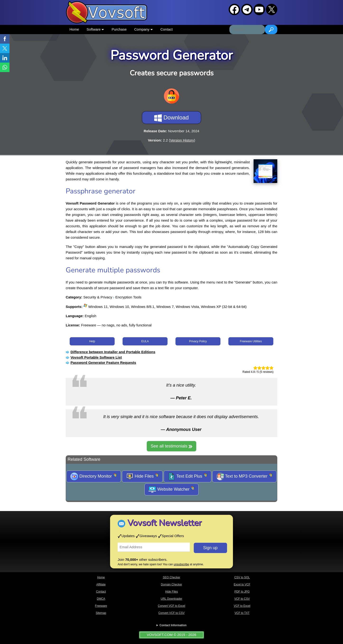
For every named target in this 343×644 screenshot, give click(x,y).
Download (171, 118)
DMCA (101, 599)
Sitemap (101, 613)
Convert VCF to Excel (171, 606)
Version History (182, 140)
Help (92, 341)
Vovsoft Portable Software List (96, 357)
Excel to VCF (242, 585)
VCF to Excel (242, 606)
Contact (167, 29)
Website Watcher (171, 489)
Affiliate (101, 585)
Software (95, 29)
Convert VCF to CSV (172, 613)
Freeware (101, 606)
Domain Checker (171, 585)
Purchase (119, 29)
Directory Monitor (94, 476)
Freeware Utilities (251, 341)
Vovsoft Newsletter (165, 523)
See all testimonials (171, 446)
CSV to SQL (242, 577)
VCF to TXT (242, 613)
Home (74, 29)
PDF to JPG (242, 592)
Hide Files (142, 476)
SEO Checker (171, 577)
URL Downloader (172, 599)
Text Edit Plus (188, 476)
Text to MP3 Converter (244, 476)
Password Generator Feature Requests (103, 363)
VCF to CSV (242, 599)
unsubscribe (181, 564)
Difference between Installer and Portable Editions (113, 352)
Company (144, 29)
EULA (145, 341)
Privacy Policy (198, 341)
